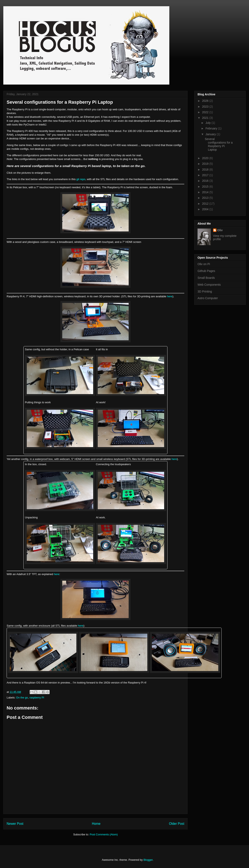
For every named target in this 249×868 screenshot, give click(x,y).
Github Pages (206, 271)
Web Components (209, 285)
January (211, 134)
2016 (206, 181)
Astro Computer (208, 298)
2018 (206, 170)
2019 (206, 164)
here (170, 296)
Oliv (220, 230)
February (212, 128)
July (208, 123)
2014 (206, 192)
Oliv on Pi (204, 264)
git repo (81, 179)
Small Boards (206, 278)
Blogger (148, 860)
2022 (206, 112)
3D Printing (205, 291)
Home (96, 824)
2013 (206, 198)
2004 (206, 209)
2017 (206, 175)
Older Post (177, 824)
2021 (206, 118)
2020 (206, 158)
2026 (206, 101)
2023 (206, 107)
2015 (206, 187)
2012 (206, 204)
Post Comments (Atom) (104, 834)
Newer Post (15, 824)
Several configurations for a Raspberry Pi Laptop (219, 144)
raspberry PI (37, 698)
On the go (22, 698)
